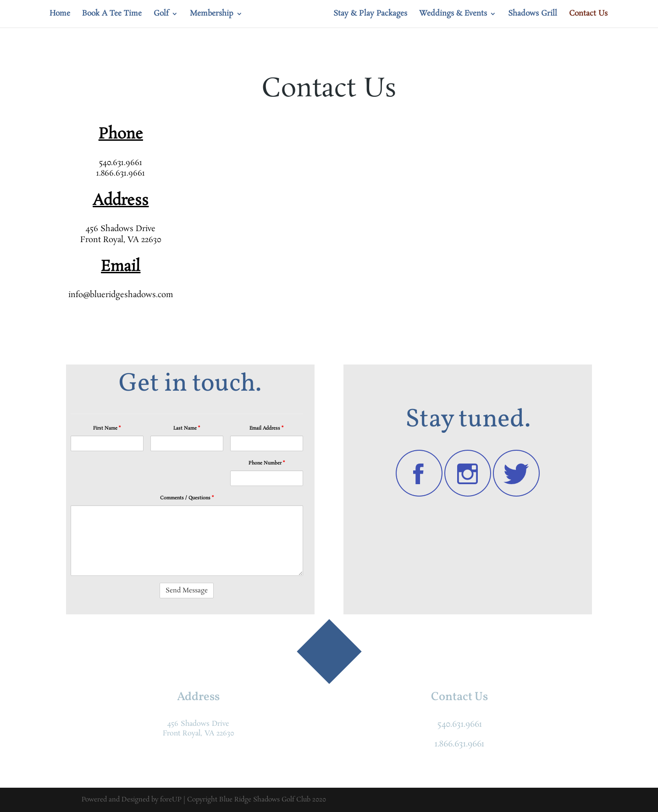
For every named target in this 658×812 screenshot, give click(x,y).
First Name (107, 428)
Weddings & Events (453, 15)
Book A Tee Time (112, 15)
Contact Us (588, 15)
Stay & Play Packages (370, 15)
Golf (161, 15)
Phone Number (267, 463)
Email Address (266, 428)
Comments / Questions (187, 498)
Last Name (187, 428)
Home (60, 15)
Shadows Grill (533, 15)
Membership (212, 15)
